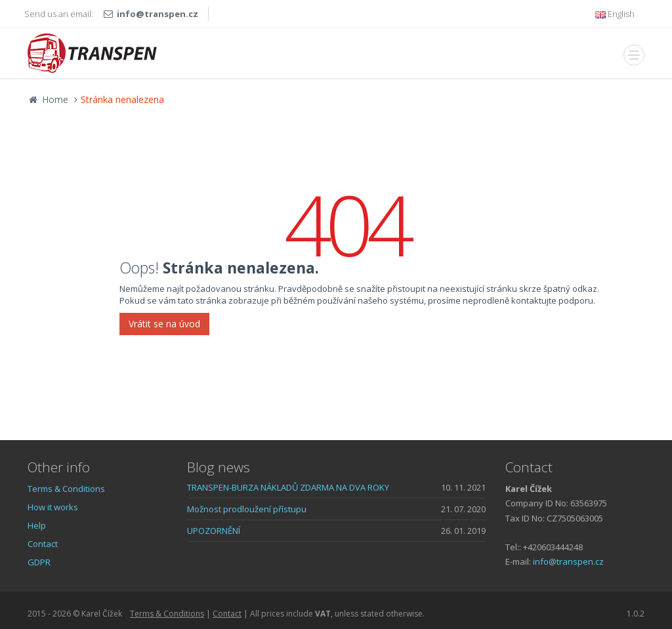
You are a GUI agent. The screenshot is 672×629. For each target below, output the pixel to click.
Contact (43, 544)
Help (37, 525)
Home (48, 99)
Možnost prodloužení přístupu (247, 509)
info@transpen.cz (157, 14)
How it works (53, 507)
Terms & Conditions (66, 489)
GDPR (39, 562)
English (615, 14)
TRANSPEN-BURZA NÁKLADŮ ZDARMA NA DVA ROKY (288, 487)
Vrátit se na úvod (164, 324)
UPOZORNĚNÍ (214, 531)
